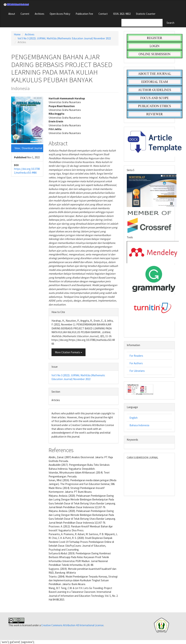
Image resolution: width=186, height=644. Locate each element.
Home (17, 34)
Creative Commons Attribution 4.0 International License (72, 625)
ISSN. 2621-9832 (122, 14)
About (12, 14)
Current (25, 14)
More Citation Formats (69, 352)
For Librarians (137, 371)
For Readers (136, 356)
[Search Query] (142, 23)
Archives (40, 14)
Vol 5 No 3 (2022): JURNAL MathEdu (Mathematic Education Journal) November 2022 (64, 38)
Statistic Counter (146, 14)
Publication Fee (84, 14)
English (134, 418)
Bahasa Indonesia (139, 425)
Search (170, 23)
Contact (103, 14)
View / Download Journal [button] (28, 148)
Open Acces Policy (60, 14)
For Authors (136, 363)
